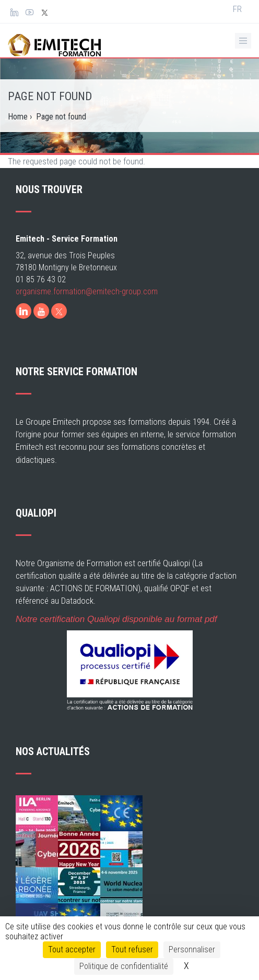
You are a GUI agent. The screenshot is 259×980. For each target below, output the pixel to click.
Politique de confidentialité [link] (124, 966)
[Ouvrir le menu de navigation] (243, 41)
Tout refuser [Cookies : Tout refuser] (132, 949)
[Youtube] (41, 334)
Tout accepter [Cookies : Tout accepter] (72, 949)
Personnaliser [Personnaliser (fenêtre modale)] (192, 949)
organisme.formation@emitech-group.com (87, 314)
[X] (59, 334)
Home (18, 117)
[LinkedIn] (23, 334)
